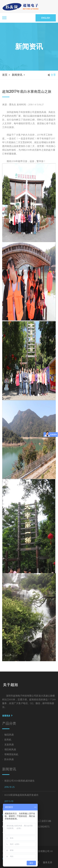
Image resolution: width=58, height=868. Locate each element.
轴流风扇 (9, 735)
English (46, 18)
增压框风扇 (10, 750)
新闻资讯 (17, 75)
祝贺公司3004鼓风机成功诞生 (20, 781)
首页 (5, 75)
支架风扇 (9, 745)
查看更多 (7, 716)
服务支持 (48, 862)
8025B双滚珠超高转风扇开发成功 (21, 795)
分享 (52, 75)
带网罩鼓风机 (11, 755)
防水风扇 (9, 760)
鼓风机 (8, 740)
